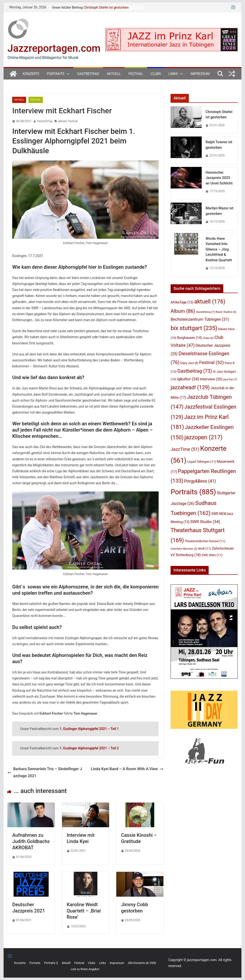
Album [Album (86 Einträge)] (183, 311)
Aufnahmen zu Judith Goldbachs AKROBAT (31, 841)
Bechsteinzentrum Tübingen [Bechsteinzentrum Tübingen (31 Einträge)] (200, 319)
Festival (136, 74)
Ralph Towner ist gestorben (219, 145)
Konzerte (31, 74)
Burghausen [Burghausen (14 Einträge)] (189, 338)
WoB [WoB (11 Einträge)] (205, 549)
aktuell (62, 121)
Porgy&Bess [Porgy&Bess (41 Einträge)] (200, 481)
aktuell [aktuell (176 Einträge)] (210, 302)
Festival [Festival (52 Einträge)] (211, 363)
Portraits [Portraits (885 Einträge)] (193, 492)
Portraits (56, 74)
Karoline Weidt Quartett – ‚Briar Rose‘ (84, 911)
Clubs (156, 74)
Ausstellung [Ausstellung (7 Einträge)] (205, 312)
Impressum (200, 74)
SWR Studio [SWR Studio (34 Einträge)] (205, 522)
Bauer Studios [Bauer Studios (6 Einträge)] (226, 312)
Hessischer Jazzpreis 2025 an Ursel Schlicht (219, 178)
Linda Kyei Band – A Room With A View (127, 769)
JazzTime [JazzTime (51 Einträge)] (185, 449)
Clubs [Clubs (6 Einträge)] (208, 338)
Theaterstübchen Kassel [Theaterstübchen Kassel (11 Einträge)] (205, 541)
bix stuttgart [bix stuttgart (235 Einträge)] (194, 328)
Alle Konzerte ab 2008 (142, 963)
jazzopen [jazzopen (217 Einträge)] (203, 437)
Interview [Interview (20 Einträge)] (211, 379)
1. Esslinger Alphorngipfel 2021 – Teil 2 (89, 748)
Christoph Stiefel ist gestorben (106, 7)
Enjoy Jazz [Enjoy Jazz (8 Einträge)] (189, 363)
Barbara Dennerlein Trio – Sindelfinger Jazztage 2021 (45, 772)
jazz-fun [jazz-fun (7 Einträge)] (230, 379)
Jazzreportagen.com (54, 48)
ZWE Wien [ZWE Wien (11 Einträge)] (212, 555)
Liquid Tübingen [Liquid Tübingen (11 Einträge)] (201, 462)
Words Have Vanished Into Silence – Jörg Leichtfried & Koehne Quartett (219, 249)
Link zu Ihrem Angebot (85, 969)
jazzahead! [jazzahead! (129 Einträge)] (190, 387)
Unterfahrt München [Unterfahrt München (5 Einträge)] (184, 549)
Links (173, 74)
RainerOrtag (45, 121)
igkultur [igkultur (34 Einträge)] (188, 379)
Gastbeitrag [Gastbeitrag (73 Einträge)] (195, 371)
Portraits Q (51, 963)
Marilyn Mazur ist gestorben (219, 211)
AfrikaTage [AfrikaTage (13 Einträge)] (182, 302)
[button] (67, 74)
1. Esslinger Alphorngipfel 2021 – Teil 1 (89, 729)
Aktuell (114, 74)
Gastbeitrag (88, 74)
